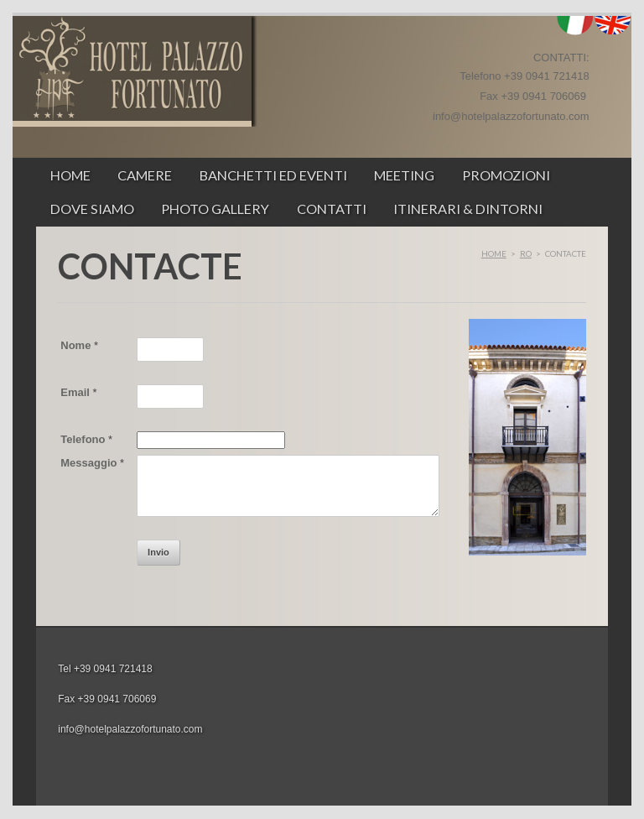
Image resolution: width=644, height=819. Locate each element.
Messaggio (92, 463)
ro (526, 253)
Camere (145, 175)
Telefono (86, 439)
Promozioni (506, 175)
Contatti (332, 209)
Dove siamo (92, 209)
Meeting (404, 175)
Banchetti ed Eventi (273, 175)
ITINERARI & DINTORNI (468, 209)
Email (78, 392)
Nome (79, 345)
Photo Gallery (215, 209)
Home (70, 175)
